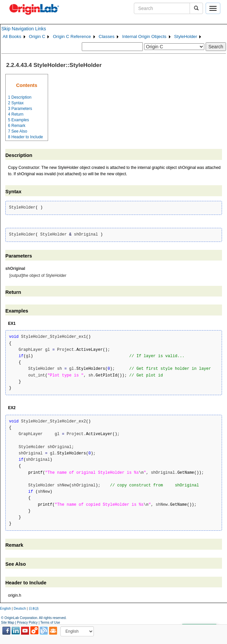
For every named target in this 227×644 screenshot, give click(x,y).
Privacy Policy (27, 623)
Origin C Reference (72, 36)
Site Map (8, 623)
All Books (12, 36)
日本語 (34, 609)
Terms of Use (50, 623)
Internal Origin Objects (144, 36)
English (6, 609)
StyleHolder (186, 36)
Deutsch (20, 609)
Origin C (37, 36)
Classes (107, 36)
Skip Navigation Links (24, 29)
